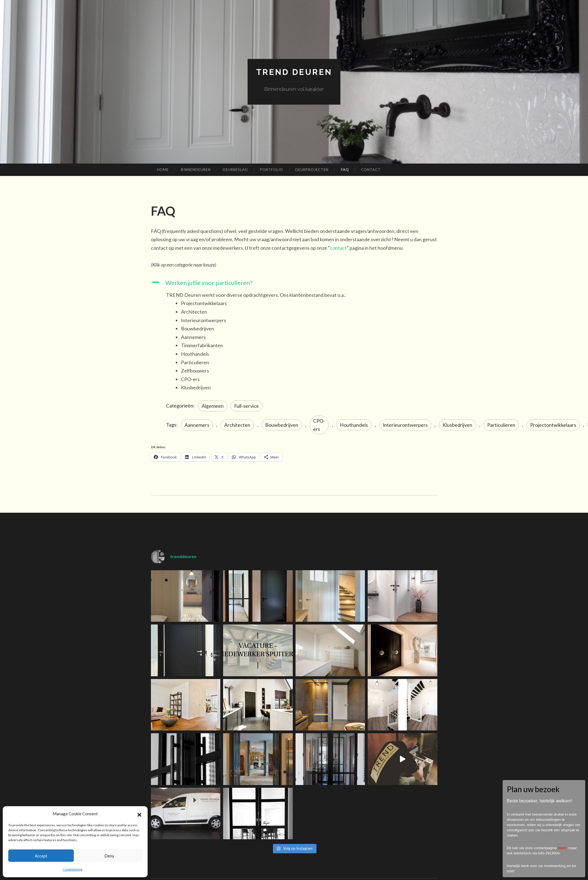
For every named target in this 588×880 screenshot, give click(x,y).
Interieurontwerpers (405, 425)
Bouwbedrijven (282, 425)
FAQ (345, 170)
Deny (109, 856)
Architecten (237, 425)
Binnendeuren (196, 170)
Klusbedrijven (458, 425)
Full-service (247, 406)
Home (163, 170)
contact (338, 248)
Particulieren (502, 425)
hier (562, 848)
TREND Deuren (294, 72)
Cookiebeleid (73, 869)
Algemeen (213, 406)
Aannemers (197, 425)
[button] (139, 814)
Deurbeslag (235, 170)
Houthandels (354, 425)
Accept (41, 856)
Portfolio (272, 170)
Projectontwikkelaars (553, 425)
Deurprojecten (312, 170)
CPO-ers (319, 425)
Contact (371, 170)
